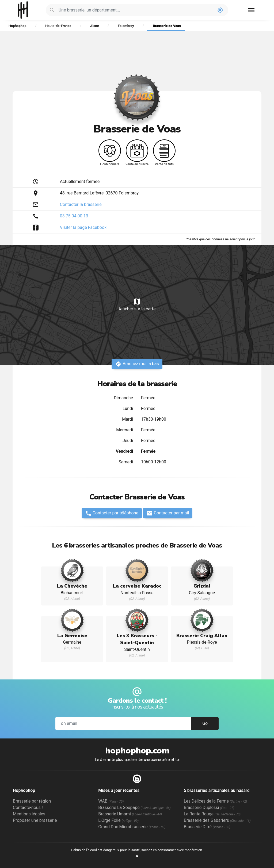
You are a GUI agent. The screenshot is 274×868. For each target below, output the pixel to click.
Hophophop (23, 10)
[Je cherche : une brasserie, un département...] (136, 10)
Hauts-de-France (58, 26)
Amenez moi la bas (137, 364)
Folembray (126, 26)
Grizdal (202, 586)
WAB (111, 801)
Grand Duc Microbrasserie (132, 827)
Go (205, 723)
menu (251, 10)
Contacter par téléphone (112, 513)
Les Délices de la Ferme (215, 801)
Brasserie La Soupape (134, 808)
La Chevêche (72, 586)
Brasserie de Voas (167, 26)
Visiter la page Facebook (83, 227)
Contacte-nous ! (28, 808)
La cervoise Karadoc (137, 586)
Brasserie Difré (207, 827)
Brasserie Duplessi (209, 808)
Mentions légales (29, 814)
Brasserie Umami (130, 814)
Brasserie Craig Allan (202, 636)
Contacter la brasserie (81, 204)
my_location (220, 10)
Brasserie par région (32, 801)
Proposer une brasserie (35, 820)
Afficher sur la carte (137, 304)
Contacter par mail (168, 513)
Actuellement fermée (80, 181)
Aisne (95, 26)
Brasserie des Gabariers (217, 820)
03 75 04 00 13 (74, 216)
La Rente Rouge (212, 814)
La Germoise (72, 636)
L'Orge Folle (118, 820)
